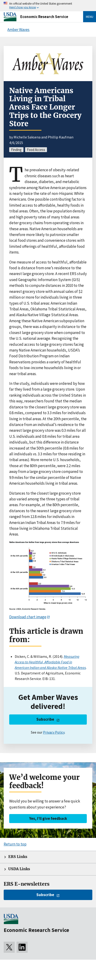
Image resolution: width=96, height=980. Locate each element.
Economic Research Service (44, 17)
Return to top (15, 844)
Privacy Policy (54, 732)
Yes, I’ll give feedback (48, 818)
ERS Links (18, 857)
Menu (90, 17)
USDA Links (19, 869)
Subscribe (45, 719)
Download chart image (28, 617)
